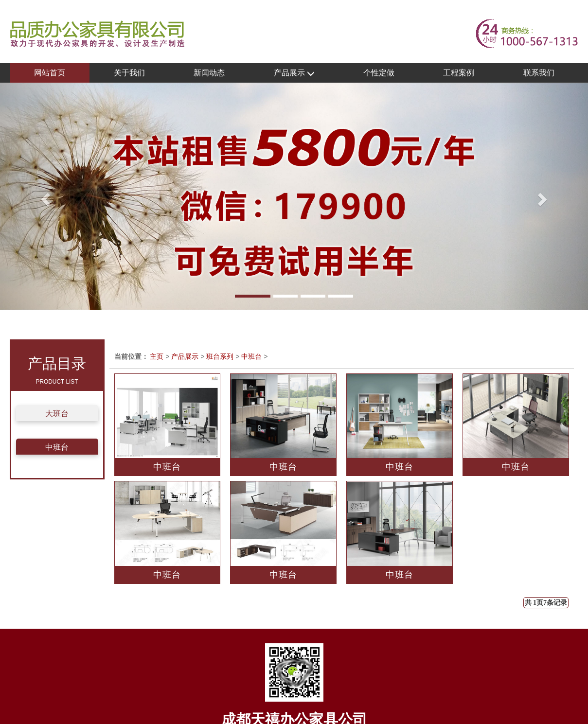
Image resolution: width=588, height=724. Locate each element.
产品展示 (294, 73)
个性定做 (379, 73)
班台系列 (220, 356)
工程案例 (459, 73)
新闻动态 (209, 73)
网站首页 (50, 73)
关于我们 (129, 73)
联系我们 (539, 73)
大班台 (57, 414)
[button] (44, 196)
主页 (157, 356)
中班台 (57, 447)
